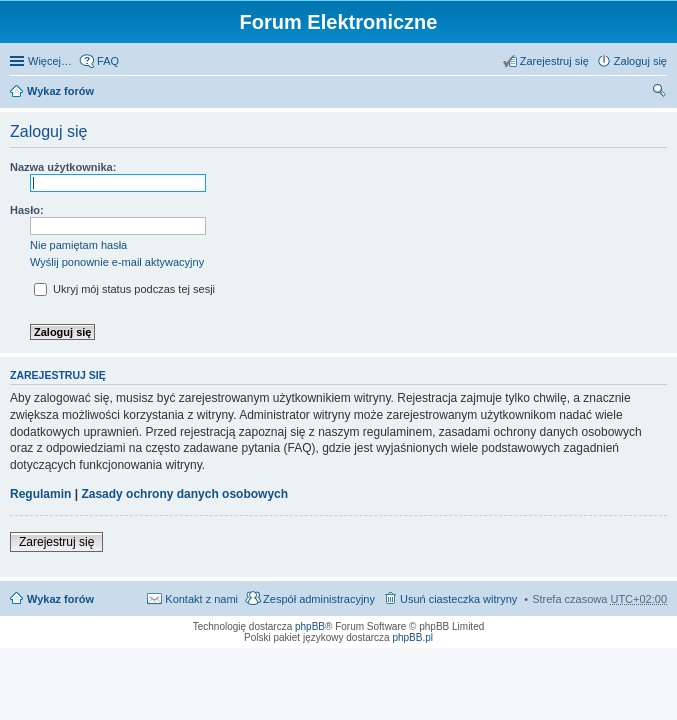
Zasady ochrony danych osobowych (184, 494)
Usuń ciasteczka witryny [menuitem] (458, 599)
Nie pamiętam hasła (78, 245)
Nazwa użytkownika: (63, 167)
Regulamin (40, 494)
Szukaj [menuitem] (660, 93)
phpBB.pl (412, 637)
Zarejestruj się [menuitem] (554, 61)
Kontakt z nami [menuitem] (201, 599)
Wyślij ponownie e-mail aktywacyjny (117, 262)
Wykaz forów (60, 91)
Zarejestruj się (56, 542)
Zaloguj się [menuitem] (640, 61)
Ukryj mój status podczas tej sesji (124, 289)
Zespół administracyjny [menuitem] (319, 599)
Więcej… (50, 61)
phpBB (310, 626)
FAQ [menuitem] (108, 61)
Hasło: (27, 210)
